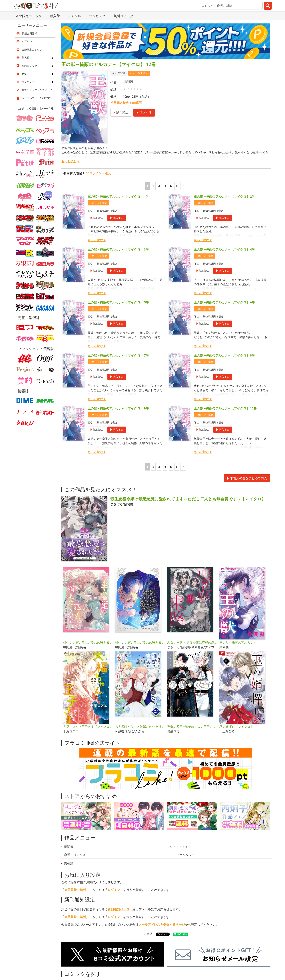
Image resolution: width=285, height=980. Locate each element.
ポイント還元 (141, 73)
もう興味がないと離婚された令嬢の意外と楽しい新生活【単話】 (140, 727)
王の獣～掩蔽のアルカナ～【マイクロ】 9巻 (118, 408)
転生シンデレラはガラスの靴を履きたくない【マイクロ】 (88, 643)
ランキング (97, 16)
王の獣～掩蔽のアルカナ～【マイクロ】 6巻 (224, 302)
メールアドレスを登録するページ (162, 925)
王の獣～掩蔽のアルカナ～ (238, 643)
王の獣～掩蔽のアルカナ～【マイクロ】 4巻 (224, 249)
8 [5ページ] (177, 186)
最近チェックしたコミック (37, 90)
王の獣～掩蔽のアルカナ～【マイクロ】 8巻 (224, 355)
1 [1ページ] (148, 186)
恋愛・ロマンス (75, 855)
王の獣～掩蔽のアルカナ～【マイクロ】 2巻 (224, 197)
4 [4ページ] (165, 186)
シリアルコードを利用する (37, 98)
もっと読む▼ (71, 161)
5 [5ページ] (171, 186)
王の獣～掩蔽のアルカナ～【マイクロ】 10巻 (225, 408)
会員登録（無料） (77, 890)
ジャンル (74, 16)
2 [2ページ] (153, 186)
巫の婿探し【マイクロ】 (236, 727)
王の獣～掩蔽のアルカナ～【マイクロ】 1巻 (118, 197)
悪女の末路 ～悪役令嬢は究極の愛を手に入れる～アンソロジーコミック (192, 643)
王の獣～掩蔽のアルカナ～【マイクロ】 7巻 (118, 355)
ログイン (114, 890)
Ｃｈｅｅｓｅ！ (135, 89)
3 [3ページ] (159, 186)
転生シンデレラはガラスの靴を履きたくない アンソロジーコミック (140, 643)
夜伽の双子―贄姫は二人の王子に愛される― (192, 727)
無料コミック (123, 16)
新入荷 (55, 16)
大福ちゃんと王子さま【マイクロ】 (88, 727)
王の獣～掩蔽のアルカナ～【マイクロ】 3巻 (118, 249)
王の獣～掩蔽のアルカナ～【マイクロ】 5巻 (118, 302)
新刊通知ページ (118, 909)
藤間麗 (128, 82)
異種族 (69, 863)
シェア (148, 934)
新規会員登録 (29, 33)
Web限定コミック (29, 16)
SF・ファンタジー (182, 855)
